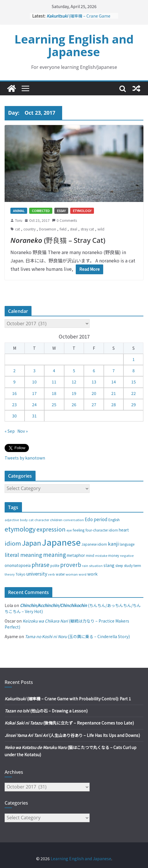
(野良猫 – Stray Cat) (58, 240)
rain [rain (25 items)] (85, 566)
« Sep (10, 431)
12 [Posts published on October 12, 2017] (74, 382)
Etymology (82, 211)
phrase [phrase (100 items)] (40, 565)
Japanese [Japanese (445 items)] (61, 542)
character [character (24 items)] (42, 520)
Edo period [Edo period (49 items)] (96, 519)
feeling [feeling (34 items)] (79, 530)
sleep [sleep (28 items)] (119, 566)
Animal (19, 211)
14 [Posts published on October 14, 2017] (114, 382)
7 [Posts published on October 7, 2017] (114, 370)
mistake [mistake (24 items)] (101, 556)
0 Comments (64, 220)
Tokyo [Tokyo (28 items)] (21, 574)
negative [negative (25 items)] (127, 555)
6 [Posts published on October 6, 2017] (94, 370)
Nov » (23, 431)
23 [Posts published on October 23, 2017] (14, 404)
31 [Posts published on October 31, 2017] (34, 416)
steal (74, 229)
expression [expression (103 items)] (51, 529)
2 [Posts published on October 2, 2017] (14, 370)
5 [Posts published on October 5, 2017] (74, 370)
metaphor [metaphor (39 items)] (76, 555)
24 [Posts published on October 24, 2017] (34, 404)
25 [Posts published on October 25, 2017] (54, 404)
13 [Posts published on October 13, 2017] (94, 382)
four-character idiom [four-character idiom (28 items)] (102, 530)
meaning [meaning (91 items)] (54, 554)
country (29, 229)
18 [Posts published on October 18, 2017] (54, 393)
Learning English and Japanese (74, 45)
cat (17, 229)
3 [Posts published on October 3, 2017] (34, 370)
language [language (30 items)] (127, 544)
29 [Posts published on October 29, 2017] (134, 404)
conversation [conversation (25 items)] (74, 520)
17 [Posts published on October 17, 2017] (34, 393)
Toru (19, 220)
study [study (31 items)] (128, 566)
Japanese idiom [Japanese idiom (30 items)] (94, 544)
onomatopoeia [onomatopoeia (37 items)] (18, 565)
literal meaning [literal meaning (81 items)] (23, 555)
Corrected (41, 211)
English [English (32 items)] (114, 520)
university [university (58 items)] (37, 574)
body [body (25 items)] (24, 520)
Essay (61, 211)
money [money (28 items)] (114, 555)
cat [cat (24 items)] (31, 520)
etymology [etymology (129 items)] (20, 529)
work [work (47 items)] (92, 574)
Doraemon (48, 229)
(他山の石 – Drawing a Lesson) (46, 711)
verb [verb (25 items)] (51, 574)
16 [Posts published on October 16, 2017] (14, 393)
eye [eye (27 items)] (69, 530)
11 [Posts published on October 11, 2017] (54, 382)
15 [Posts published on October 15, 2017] (134, 382)
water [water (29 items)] (60, 574)
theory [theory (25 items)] (10, 574)
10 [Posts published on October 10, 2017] (34, 382)
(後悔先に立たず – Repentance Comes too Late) (69, 723)
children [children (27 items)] (56, 520)
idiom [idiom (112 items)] (13, 543)
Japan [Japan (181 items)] (32, 543)
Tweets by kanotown (25, 458)
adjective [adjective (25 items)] (12, 520)
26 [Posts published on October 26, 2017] (74, 404)
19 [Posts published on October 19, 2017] (74, 393)
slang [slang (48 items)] (109, 565)
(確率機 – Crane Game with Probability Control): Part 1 (68, 699)
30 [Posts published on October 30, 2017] (14, 416)
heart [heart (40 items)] (124, 530)
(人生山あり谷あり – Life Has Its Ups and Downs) (72, 735)
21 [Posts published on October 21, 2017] (114, 393)
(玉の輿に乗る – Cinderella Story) (77, 636)
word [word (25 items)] (83, 574)
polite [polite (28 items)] (55, 566)
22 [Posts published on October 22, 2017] (134, 393)
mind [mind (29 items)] (90, 555)
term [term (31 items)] (137, 566)
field (63, 229)
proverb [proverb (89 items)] (71, 565)
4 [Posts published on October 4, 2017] (54, 370)
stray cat (87, 229)
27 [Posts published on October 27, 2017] (94, 404)
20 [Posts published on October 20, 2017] (94, 393)
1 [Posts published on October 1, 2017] (134, 359)
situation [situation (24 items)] (96, 566)
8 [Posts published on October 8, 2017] (134, 370)
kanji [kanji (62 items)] (113, 544)
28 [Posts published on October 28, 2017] (114, 404)
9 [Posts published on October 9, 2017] (14, 382)
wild (101, 229)
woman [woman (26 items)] (72, 574)
